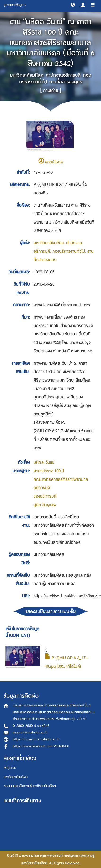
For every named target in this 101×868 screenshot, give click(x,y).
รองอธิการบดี (45, 496)
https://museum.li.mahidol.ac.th (36, 739)
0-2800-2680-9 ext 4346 (31, 726)
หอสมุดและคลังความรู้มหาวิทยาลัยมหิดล (30, 786)
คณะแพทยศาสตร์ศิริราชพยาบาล (61, 479)
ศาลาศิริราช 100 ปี (49, 471)
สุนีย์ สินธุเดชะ (45, 505)
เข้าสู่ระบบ (10, 768)
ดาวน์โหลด (51, 162)
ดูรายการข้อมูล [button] (15, 5)
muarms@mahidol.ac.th (30, 732)
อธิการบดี (42, 488)
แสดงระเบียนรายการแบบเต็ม (51, 611)
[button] (73, 4)
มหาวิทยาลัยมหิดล (16, 777)
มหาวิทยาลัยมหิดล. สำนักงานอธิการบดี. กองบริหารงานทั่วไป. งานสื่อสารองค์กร (64, 251)
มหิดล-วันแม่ (44, 462)
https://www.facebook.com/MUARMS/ (41, 746)
